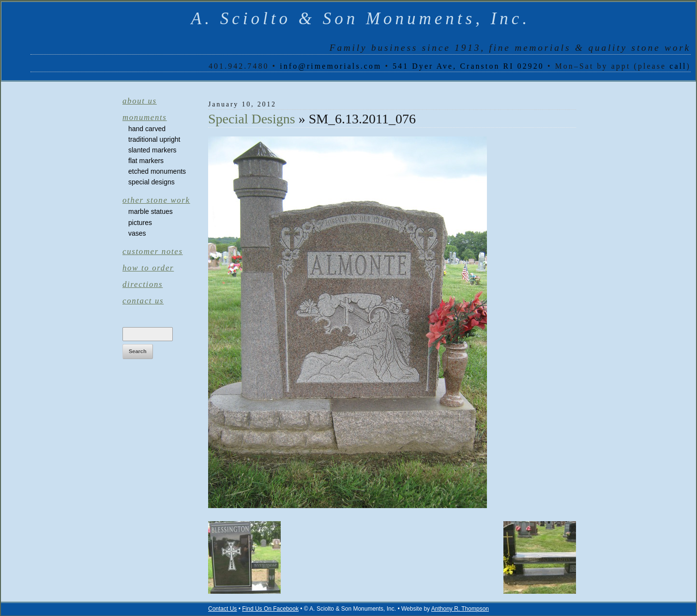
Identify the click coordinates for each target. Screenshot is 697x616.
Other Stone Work (156, 200)
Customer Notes (153, 251)
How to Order (148, 268)
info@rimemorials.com (331, 66)
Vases (137, 233)
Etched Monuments (157, 171)
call (678, 66)
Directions (143, 284)
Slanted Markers (152, 150)
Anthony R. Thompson (460, 609)
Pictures (140, 223)
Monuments (145, 117)
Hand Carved (147, 129)
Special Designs (152, 182)
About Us (140, 101)
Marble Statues (151, 211)
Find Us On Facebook (270, 609)
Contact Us (143, 301)
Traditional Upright (154, 139)
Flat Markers (146, 161)
